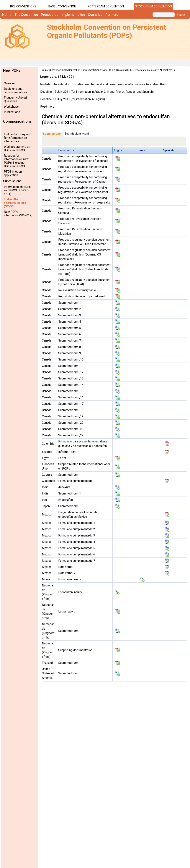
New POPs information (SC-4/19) (18, 214)
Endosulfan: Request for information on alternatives (17, 138)
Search (181, 15)
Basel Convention (62, 6)
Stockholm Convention (154, 6)
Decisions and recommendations (16, 90)
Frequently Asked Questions (15, 99)
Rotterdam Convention (106, 6)
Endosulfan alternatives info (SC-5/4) (15, 203)
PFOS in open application (13, 173)
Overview (10, 83)
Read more (47, 107)
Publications (12, 112)
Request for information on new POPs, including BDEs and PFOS (16, 161)
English (119, 150)
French (143, 150)
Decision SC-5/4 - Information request (136, 70)
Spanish (168, 150)
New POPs (108, 70)
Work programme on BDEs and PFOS (17, 148)
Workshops (11, 107)
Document (65, 150)
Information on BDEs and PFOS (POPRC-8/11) (17, 190)
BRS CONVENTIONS (23, 6)
